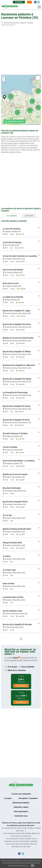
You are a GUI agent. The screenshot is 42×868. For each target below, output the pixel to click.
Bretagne (23, 23)
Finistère (30, 23)
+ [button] (4, 77)
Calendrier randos (21, 807)
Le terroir (29, 216)
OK (33, 866)
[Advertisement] (21, 51)
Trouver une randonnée (21, 794)
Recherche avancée (15, 121)
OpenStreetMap (30, 124)
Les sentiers (11, 216)
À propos (19, 2)
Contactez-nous (21, 816)
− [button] (4, 80)
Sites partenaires (21, 811)
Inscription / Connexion (28, 798)
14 (32, 101)
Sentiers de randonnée (11, 23)
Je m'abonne (21, 686)
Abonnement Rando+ (21, 803)
